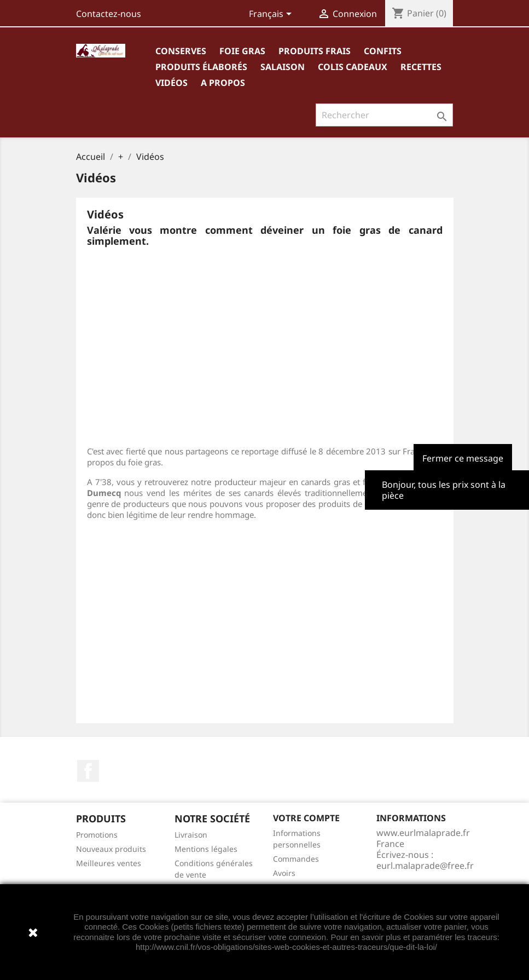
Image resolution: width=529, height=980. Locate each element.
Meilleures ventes (109, 863)
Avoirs (284, 873)
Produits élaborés (201, 67)
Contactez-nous (109, 14)
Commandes (296, 859)
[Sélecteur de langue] (272, 15)
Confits (383, 51)
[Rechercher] (384, 115)
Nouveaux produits (111, 849)
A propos (223, 83)
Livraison (191, 835)
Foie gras (242, 51)
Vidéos (172, 83)
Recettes (421, 67)
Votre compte (306, 818)
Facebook (88, 771)
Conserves (181, 51)
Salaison (283, 67)
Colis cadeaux (353, 67)
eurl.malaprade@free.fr (425, 866)
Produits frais (315, 51)
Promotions (97, 835)
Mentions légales (206, 849)
